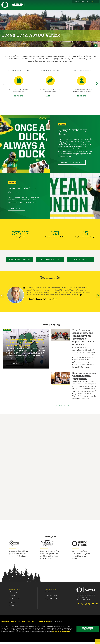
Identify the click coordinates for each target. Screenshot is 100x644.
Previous (4, 86)
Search (92, 2)
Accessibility (5, 624)
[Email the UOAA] (97, 606)
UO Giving (12, 605)
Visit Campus (80, 262)
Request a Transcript (51, 601)
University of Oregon (44, 624)
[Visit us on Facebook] (78, 606)
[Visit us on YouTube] (93, 606)
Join (76, 2)
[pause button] (96, 46)
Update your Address (51, 598)
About (24, 624)
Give (87, 2)
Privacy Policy (15, 624)
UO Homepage (13, 594)
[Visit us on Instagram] (89, 606)
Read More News (61, 408)
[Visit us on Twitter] (82, 606)
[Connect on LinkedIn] (86, 606)
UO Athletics (13, 598)
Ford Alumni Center (14, 601)
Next (97, 86)
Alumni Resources (51, 592)
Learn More (16, 211)
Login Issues (49, 594)
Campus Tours (13, 608)
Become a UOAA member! (72, 165)
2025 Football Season (20, 262)
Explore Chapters (50, 262)
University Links (15, 592)
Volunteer (81, 2)
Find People (31, 624)
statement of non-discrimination (61, 634)
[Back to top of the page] (97, 641)
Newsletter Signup (88, 631)
